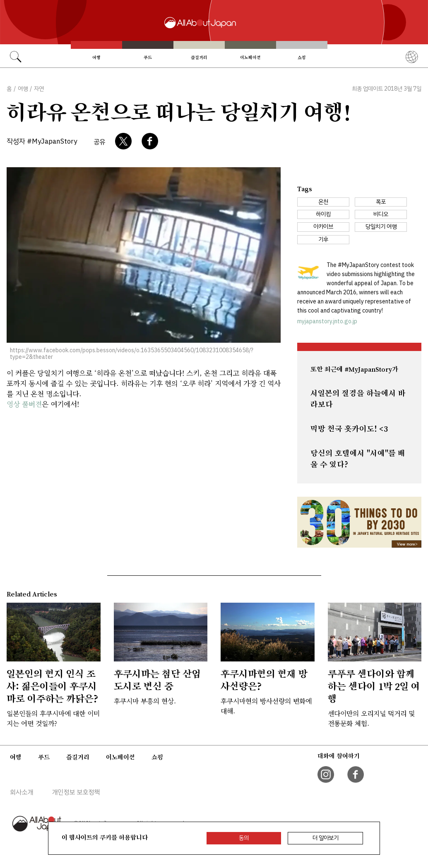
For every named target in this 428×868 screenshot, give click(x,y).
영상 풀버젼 (24, 404)
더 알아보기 (326, 838)
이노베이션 (250, 58)
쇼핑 (302, 58)
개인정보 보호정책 (76, 792)
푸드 (148, 58)
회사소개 (22, 792)
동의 (244, 838)
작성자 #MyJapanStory (42, 141)
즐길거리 (199, 58)
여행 (96, 58)
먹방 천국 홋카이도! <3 (349, 429)
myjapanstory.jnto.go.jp (327, 321)
